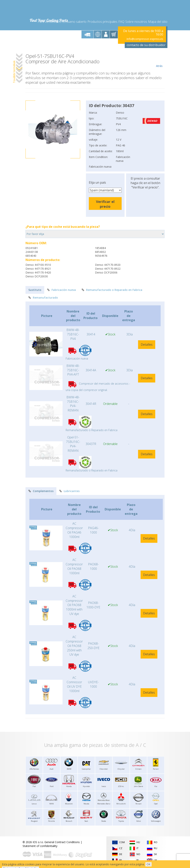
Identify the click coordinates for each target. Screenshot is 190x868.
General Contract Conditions (62, 842)
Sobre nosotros (136, 22)
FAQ (121, 22)
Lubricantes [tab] (69, 491)
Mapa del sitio (158, 22)
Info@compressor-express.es (145, 39)
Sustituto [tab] (35, 290)
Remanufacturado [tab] (43, 298)
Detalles (147, 344)
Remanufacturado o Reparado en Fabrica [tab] (112, 290)
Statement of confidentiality (40, 846)
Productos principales (102, 22)
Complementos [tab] (41, 491)
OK (148, 864)
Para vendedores (50, 22)
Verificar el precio (105, 204)
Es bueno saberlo (74, 22)
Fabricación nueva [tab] (61, 290)
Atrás (159, 61)
